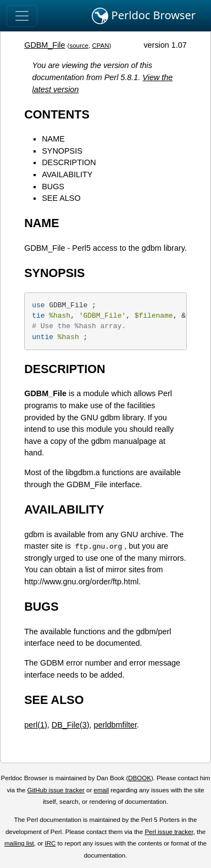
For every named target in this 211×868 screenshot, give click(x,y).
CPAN (100, 46)
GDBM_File (45, 45)
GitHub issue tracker (56, 790)
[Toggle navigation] (22, 16)
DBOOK (140, 778)
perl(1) (36, 725)
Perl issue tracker (169, 832)
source (79, 46)
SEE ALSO (61, 198)
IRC (51, 843)
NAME (53, 139)
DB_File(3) (71, 725)
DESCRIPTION (69, 162)
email (102, 790)
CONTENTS (57, 114)
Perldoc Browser (144, 16)
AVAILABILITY (67, 174)
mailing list (19, 843)
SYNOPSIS (62, 151)
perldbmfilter (115, 725)
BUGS (53, 187)
